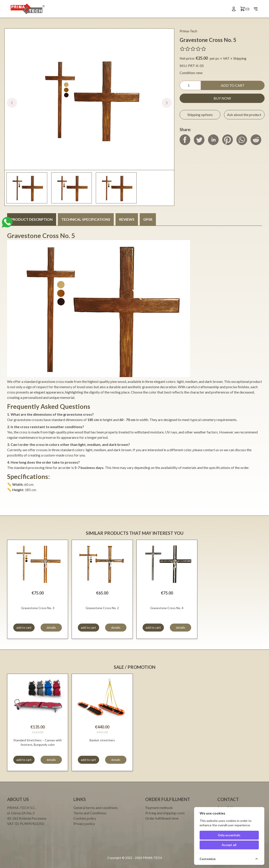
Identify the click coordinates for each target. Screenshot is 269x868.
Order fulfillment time (162, 818)
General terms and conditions (96, 808)
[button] (167, 103)
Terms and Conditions (90, 813)
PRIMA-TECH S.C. (21, 808)
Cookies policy (85, 818)
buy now (222, 98)
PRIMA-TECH (152, 858)
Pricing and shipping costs (165, 813)
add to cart (233, 85)
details (51, 627)
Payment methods (159, 808)
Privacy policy (84, 824)
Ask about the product (244, 115)
